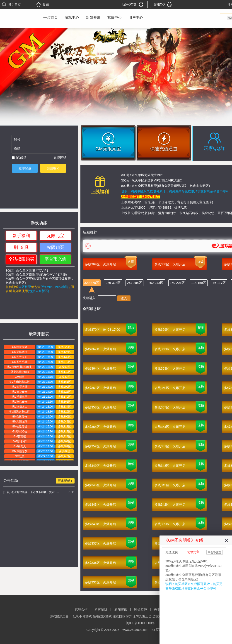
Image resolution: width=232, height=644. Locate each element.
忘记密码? (60, 158)
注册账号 (53, 168)
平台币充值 (55, 259)
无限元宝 (56, 236)
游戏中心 (72, 18)
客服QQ (163, 4)
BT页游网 (158, 630)
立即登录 (25, 168)
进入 (124, 298)
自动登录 (19, 158)
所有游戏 (101, 609)
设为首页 (11, 5)
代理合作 (81, 609)
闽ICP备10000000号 (140, 623)
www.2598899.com (136, 630)
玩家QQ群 (133, 4)
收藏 (43, 5)
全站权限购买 (21, 259)
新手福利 (21, 236)
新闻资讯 (93, 18)
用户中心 (136, 18)
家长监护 (140, 609)
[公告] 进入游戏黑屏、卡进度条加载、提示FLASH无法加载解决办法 (32, 492)
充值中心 (114, 18)
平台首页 (51, 18)
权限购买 (56, 247)
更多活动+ (65, 481)
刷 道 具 (21, 247)
